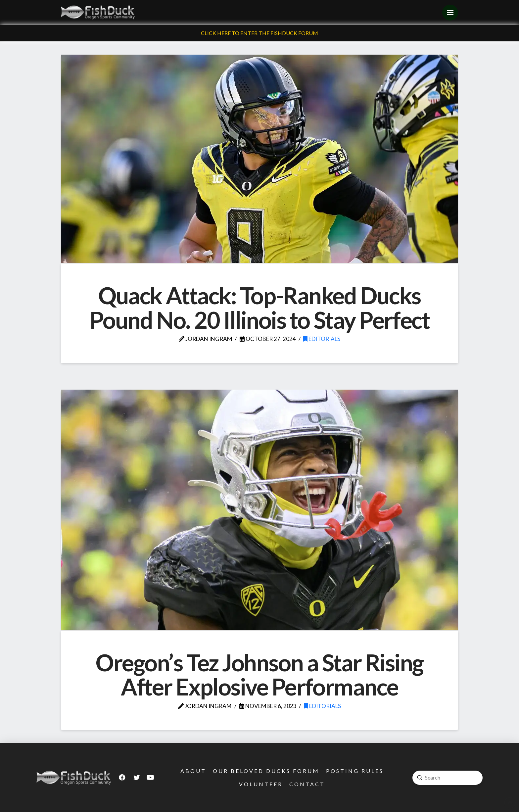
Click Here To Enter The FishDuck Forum (259, 33)
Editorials (322, 339)
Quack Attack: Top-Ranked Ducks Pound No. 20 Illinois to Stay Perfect (259, 308)
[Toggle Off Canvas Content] (450, 13)
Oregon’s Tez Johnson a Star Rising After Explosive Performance (259, 675)
